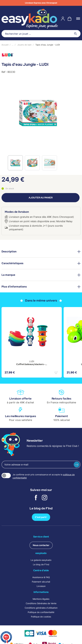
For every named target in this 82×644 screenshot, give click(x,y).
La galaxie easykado (41, 560)
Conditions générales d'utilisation (41, 608)
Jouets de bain (24, 45)
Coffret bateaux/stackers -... (32, 364)
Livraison (41, 586)
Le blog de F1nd (41, 564)
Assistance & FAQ (41, 577)
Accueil (5, 45)
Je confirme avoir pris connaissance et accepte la (44, 476)
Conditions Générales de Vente (41, 603)
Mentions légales (41, 599)
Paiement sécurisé (41, 582)
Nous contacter (41, 545)
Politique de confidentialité (41, 612)
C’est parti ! (41, 517)
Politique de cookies (41, 617)
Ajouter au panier (41, 198)
